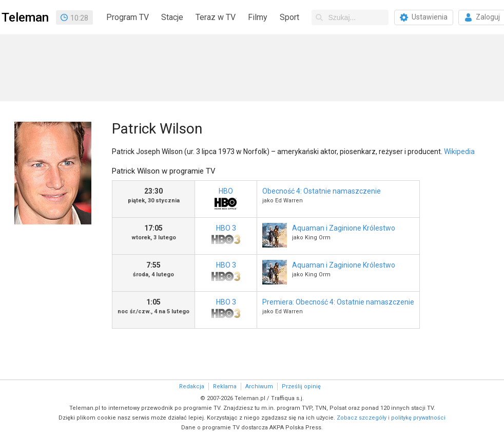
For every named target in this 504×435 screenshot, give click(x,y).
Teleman (25, 17)
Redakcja (192, 386)
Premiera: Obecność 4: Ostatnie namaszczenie (338, 302)
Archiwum (259, 386)
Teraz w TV (216, 17)
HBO (226, 200)
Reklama (225, 386)
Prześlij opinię (301, 386)
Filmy (258, 17)
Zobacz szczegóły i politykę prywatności (391, 418)
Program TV (128, 17)
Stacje (172, 17)
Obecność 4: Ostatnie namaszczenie (322, 191)
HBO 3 (226, 237)
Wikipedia (459, 152)
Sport (289, 17)
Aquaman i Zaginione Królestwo (344, 228)
